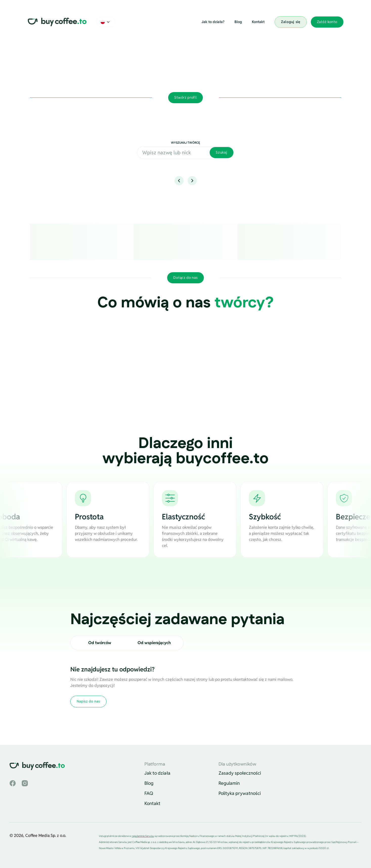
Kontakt (258, 22)
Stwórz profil (185, 97)
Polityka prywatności (240, 793)
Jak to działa (157, 773)
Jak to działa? (213, 22)
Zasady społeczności (240, 773)
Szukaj (221, 152)
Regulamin (229, 783)
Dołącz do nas (185, 278)
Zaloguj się (291, 22)
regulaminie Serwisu (143, 836)
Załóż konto (327, 22)
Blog (238, 22)
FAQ (149, 793)
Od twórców (100, 643)
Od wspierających (154, 643)
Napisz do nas (88, 701)
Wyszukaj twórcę (185, 143)
